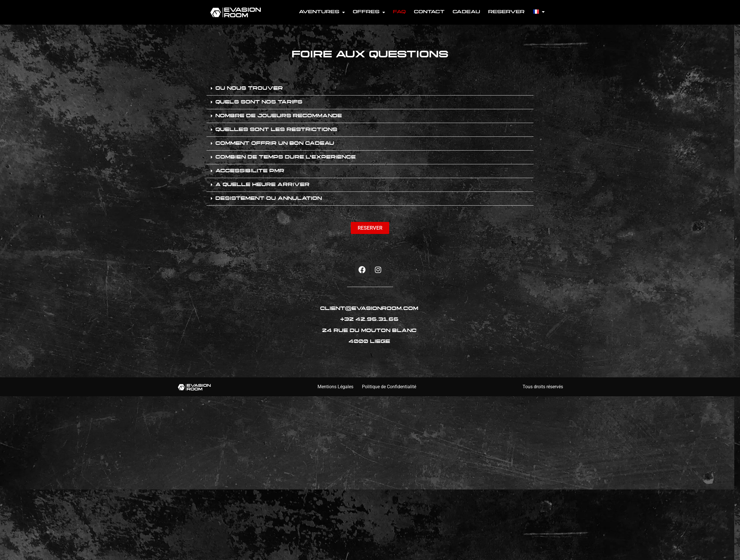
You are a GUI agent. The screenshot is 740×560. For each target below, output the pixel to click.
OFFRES (369, 12)
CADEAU (466, 12)
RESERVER (506, 12)
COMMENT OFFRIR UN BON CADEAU (275, 144)
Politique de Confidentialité (389, 387)
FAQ (399, 12)
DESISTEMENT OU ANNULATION (269, 199)
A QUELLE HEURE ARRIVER (262, 185)
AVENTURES (322, 12)
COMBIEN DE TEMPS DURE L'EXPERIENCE (286, 157)
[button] (370, 89)
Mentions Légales (335, 387)
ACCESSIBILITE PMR (250, 171)
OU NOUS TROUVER (249, 89)
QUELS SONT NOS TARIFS (259, 102)
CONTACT (429, 12)
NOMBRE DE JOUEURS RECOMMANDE (279, 116)
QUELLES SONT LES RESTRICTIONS (276, 130)
